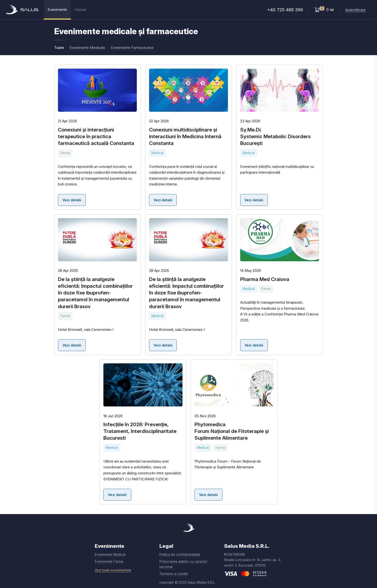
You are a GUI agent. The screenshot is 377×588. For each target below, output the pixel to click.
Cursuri (80, 10)
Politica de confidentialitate (180, 555)
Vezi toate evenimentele (113, 570)
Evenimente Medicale (87, 48)
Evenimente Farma (109, 562)
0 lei (324, 9)
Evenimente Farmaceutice (132, 48)
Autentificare (355, 10)
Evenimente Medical (110, 555)
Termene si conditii (174, 574)
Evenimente (57, 10)
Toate (59, 48)
